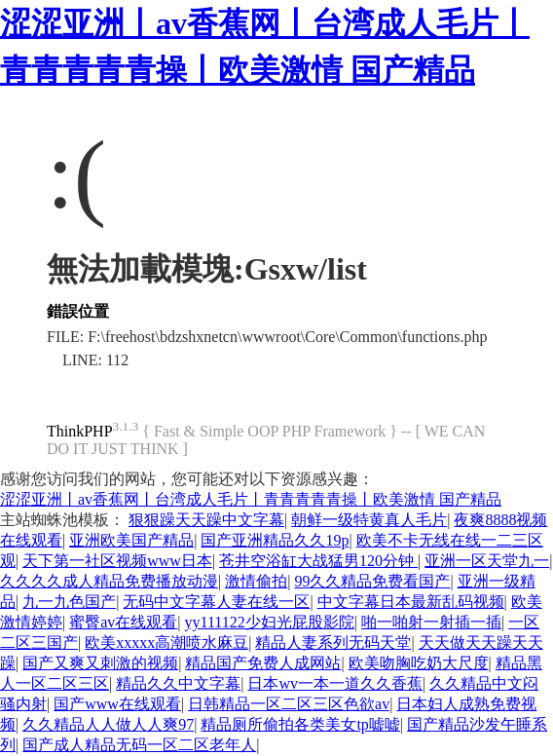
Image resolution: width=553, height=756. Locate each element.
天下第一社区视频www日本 (117, 561)
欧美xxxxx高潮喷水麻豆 (166, 643)
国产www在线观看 (117, 704)
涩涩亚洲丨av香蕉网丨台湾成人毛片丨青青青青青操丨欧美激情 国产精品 (251, 499)
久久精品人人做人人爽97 (108, 724)
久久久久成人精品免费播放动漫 (109, 581)
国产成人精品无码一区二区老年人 (139, 745)
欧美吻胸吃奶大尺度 (419, 663)
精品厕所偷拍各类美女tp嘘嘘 (300, 724)
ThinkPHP (80, 431)
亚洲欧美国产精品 (131, 540)
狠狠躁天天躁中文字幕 (206, 520)
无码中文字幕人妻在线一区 (216, 602)
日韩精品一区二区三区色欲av (289, 704)
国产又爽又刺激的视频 (100, 663)
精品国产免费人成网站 (263, 663)
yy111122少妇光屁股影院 (270, 622)
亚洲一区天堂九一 (487, 561)
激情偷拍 (256, 581)
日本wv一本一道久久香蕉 (335, 683)
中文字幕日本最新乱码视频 (411, 602)
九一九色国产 (69, 602)
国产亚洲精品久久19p (275, 540)
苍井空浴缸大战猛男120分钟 (318, 561)
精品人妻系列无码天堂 (333, 643)
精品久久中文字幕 (178, 683)
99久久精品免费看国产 (372, 581)
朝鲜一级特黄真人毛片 (369, 520)
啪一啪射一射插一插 (431, 622)
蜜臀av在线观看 (123, 622)
